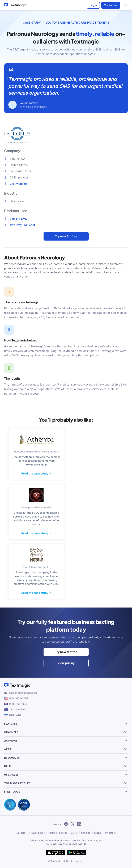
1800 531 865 (17, 709)
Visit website (18, 184)
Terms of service (58, 833)
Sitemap (86, 833)
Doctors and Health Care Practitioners (77, 23)
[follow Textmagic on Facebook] (66, 824)
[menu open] (125, 5)
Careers (21, 833)
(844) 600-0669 (19, 698)
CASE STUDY (32, 23)
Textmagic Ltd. (58, 861)
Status (98, 833)
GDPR (74, 833)
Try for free (111, 5)
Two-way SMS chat (22, 225)
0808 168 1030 (18, 704)
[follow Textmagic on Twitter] (73, 824)
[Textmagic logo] (66, 685)
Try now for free (66, 236)
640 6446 (15, 715)
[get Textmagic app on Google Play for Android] (77, 853)
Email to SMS (18, 219)
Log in (93, 5)
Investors (110, 833)
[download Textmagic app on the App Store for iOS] (56, 853)
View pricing (66, 663)
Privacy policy (37, 833)
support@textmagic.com (23, 693)
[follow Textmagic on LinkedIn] (79, 824)
